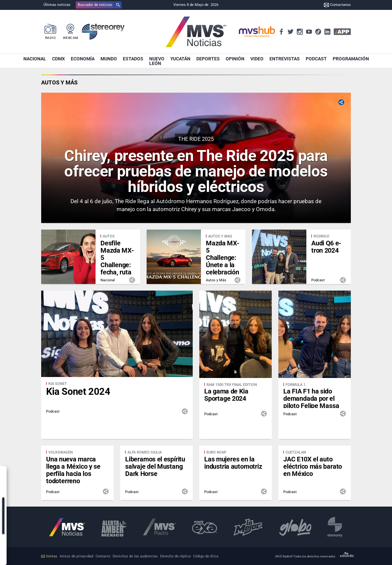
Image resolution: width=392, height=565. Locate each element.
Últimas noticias (57, 5)
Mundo (109, 59)
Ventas (49, 556)
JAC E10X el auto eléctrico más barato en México (313, 466)
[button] (99, 5)
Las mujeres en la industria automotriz (233, 463)
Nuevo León (157, 61)
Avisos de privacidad (76, 556)
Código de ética (206, 556)
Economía (83, 59)
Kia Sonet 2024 (78, 392)
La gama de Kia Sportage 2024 (226, 395)
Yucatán (180, 59)
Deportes (208, 59)
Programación (351, 59)
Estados (133, 59)
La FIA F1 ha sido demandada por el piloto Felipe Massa (311, 398)
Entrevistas (285, 59)
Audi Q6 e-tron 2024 (326, 247)
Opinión (235, 59)
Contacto (103, 556)
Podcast (316, 59)
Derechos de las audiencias (135, 556)
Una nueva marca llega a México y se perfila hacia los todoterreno (73, 470)
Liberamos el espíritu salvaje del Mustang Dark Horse (155, 466)
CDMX (58, 59)
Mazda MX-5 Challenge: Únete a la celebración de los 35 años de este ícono (223, 268)
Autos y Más (59, 82)
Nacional (35, 59)
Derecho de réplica (175, 556)
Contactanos (337, 5)
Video (257, 59)
